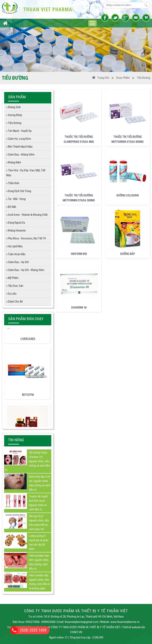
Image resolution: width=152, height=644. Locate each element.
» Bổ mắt (11, 207)
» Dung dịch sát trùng (19, 191)
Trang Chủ (101, 78)
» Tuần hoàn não (16, 254)
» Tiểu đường (14, 123)
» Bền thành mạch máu (19, 147)
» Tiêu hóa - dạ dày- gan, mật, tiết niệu (26, 173)
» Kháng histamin (16, 231)
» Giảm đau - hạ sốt (17, 262)
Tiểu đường (143, 78)
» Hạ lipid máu (14, 246)
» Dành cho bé (14, 302)
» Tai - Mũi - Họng (16, 199)
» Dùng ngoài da (16, 223)
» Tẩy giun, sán (15, 286)
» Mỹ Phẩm (12, 278)
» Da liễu (11, 294)
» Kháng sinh (13, 107)
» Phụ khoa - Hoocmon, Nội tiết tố (26, 238)
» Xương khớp (14, 115)
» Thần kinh (13, 183)
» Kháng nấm (14, 162)
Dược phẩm (123, 78)
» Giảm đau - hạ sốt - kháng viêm (25, 270)
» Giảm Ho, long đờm (19, 139)
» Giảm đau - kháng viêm (20, 155)
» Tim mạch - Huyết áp (19, 131)
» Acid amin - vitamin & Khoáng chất (27, 215)
